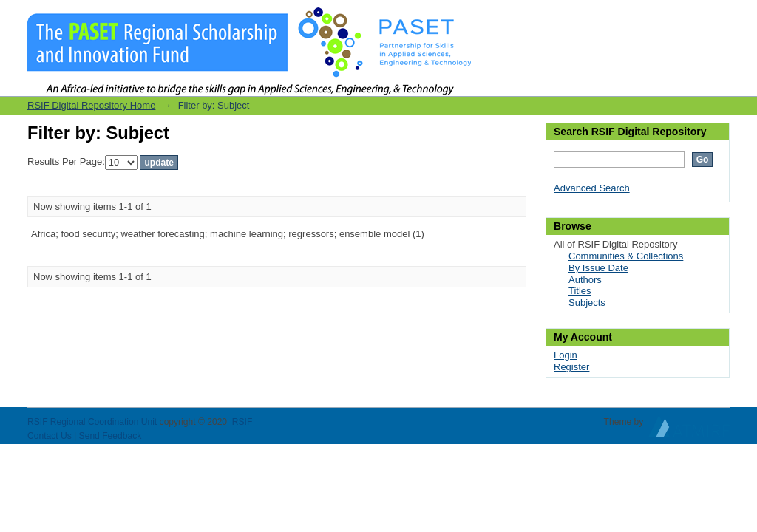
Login (718, 18)
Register (571, 367)
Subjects (587, 303)
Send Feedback (111, 436)
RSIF (242, 422)
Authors (585, 280)
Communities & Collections (626, 256)
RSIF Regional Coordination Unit (92, 422)
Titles (580, 291)
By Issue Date (598, 268)
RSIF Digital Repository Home (91, 105)
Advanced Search (592, 188)
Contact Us (50, 436)
